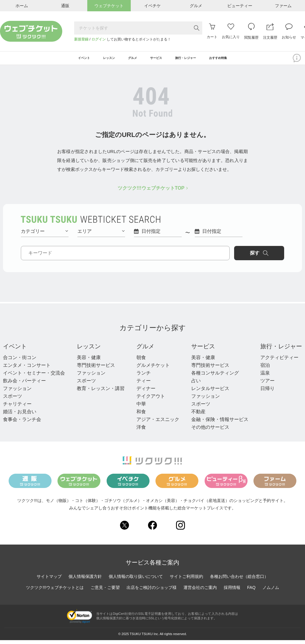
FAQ (251, 592)
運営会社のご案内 (200, 592)
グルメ (145, 350)
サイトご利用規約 (186, 581)
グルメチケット (153, 369)
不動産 (198, 415)
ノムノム (271, 592)
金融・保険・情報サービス (220, 423)
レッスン (89, 350)
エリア (101, 235)
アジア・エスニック (158, 423)
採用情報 (232, 592)
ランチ (144, 377)
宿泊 (265, 369)
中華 (141, 408)
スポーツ (13, 400)
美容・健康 (89, 361)
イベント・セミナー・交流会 (34, 377)
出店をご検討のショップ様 (152, 592)
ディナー (146, 392)
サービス (203, 350)
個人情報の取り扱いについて (136, 581)
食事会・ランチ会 (22, 423)
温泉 (265, 377)
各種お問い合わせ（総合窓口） (239, 581)
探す (259, 257)
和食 (141, 415)
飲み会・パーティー (24, 385)
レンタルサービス (210, 392)
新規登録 (81, 39)
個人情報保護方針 (85, 581)
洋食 (141, 431)
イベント (15, 350)
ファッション (17, 392)
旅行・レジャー (281, 350)
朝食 (141, 361)
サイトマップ (49, 581)
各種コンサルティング (215, 377)
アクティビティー (279, 361)
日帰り (267, 392)
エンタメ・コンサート (27, 369)
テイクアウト (151, 400)
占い (196, 385)
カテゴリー (44, 235)
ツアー (267, 385)
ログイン (99, 39)
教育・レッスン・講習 (101, 392)
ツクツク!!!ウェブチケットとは (55, 592)
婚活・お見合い (20, 415)
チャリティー (17, 408)
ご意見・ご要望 (105, 592)
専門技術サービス (96, 369)
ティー (144, 385)
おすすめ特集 (242, 60)
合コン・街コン (20, 361)
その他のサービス (210, 431)
